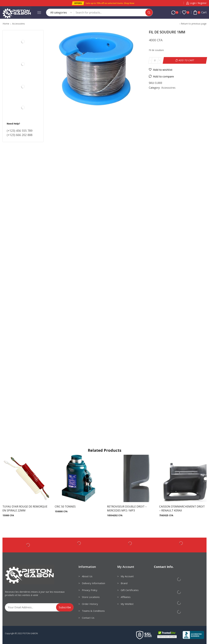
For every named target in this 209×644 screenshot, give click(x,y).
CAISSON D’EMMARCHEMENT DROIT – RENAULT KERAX (182, 508)
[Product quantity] (155, 60)
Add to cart (186, 60)
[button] (78, 3)
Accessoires (18, 24)
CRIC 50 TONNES (65, 507)
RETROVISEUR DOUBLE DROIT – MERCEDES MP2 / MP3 (127, 508)
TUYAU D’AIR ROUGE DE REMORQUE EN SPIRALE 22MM (25, 508)
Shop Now (129, 3)
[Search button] (149, 12)
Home (6, 24)
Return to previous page (194, 24)
